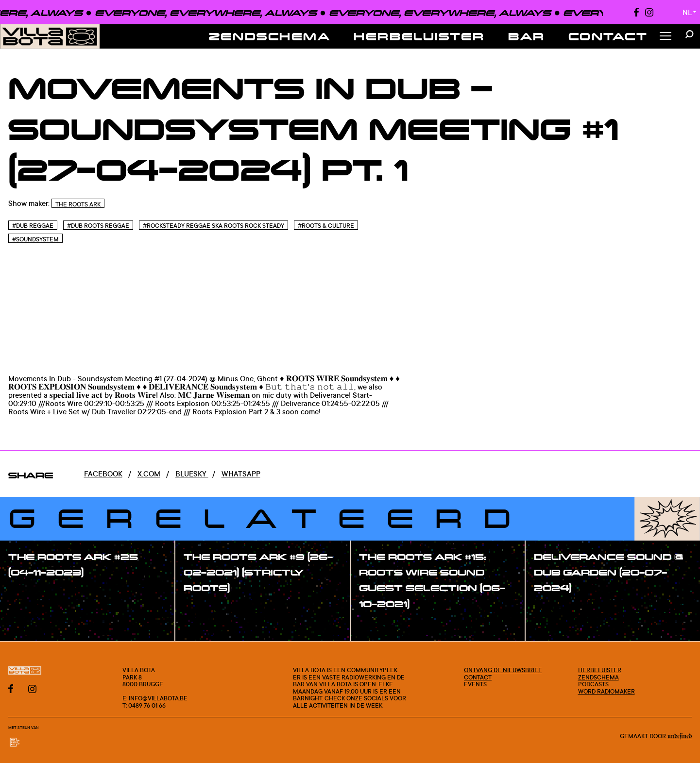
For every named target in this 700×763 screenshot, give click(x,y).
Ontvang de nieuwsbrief (503, 670)
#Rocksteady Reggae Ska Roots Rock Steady (213, 226)
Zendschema (270, 36)
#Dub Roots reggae (98, 226)
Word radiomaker (606, 691)
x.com (149, 474)
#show (31, 594)
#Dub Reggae (33, 226)
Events (475, 684)
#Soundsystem (35, 239)
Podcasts (593, 684)
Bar (527, 36)
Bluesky (192, 474)
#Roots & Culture (326, 226)
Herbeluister (419, 36)
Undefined (680, 737)
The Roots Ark (78, 204)
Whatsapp (241, 474)
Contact (608, 36)
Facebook (103, 474)
